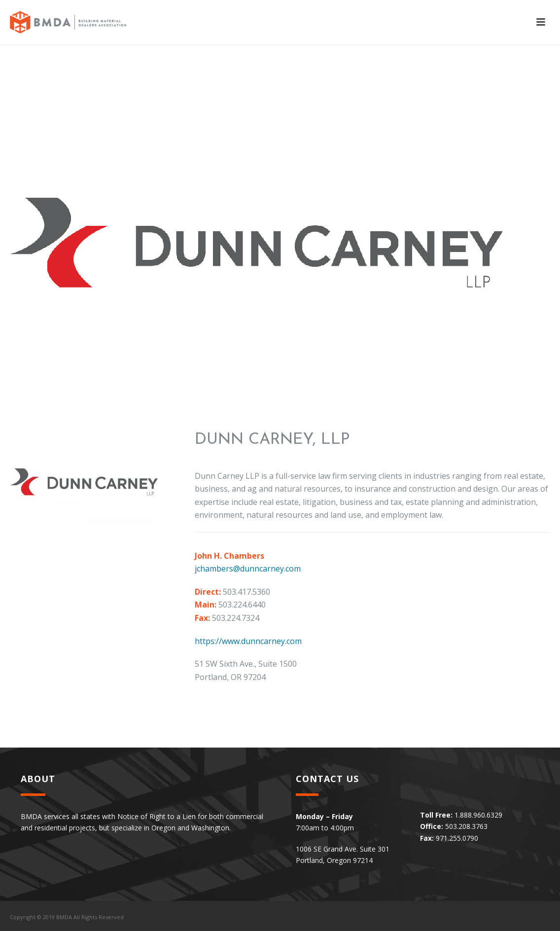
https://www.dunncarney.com (248, 641)
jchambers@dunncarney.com (248, 569)
